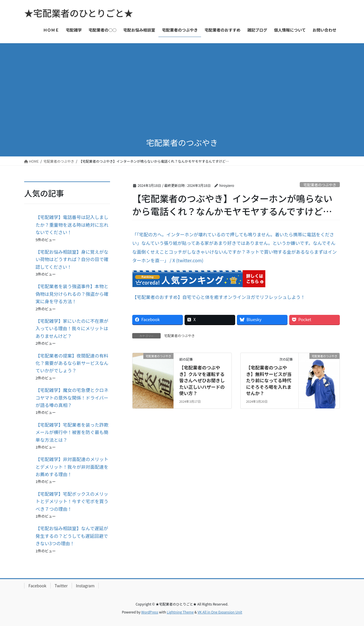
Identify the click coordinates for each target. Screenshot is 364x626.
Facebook (37, 586)
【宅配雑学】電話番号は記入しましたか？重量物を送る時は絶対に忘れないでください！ (72, 225)
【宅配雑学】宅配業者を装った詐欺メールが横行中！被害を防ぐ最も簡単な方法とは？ (72, 432)
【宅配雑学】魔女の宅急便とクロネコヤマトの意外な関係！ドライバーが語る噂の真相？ (72, 397)
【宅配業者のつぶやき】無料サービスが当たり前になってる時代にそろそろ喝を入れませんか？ (269, 380)
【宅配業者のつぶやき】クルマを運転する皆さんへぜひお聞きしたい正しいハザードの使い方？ (202, 380)
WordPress (150, 612)
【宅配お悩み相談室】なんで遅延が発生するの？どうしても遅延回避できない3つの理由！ (72, 536)
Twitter (61, 586)
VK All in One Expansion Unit (220, 612)
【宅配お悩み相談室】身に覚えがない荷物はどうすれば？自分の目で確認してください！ (72, 259)
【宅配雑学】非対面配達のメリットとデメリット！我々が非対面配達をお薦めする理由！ (72, 467)
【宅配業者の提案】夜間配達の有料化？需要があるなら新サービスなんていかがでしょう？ (72, 363)
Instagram (85, 586)
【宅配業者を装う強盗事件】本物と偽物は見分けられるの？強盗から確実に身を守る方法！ (72, 294)
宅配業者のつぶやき (320, 185)
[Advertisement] (182, 86)
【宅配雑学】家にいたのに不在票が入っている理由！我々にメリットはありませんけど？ (72, 328)
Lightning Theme (180, 612)
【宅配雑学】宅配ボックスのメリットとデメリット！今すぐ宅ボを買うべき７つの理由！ (72, 501)
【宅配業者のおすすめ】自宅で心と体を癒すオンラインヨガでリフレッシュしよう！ (219, 297)
